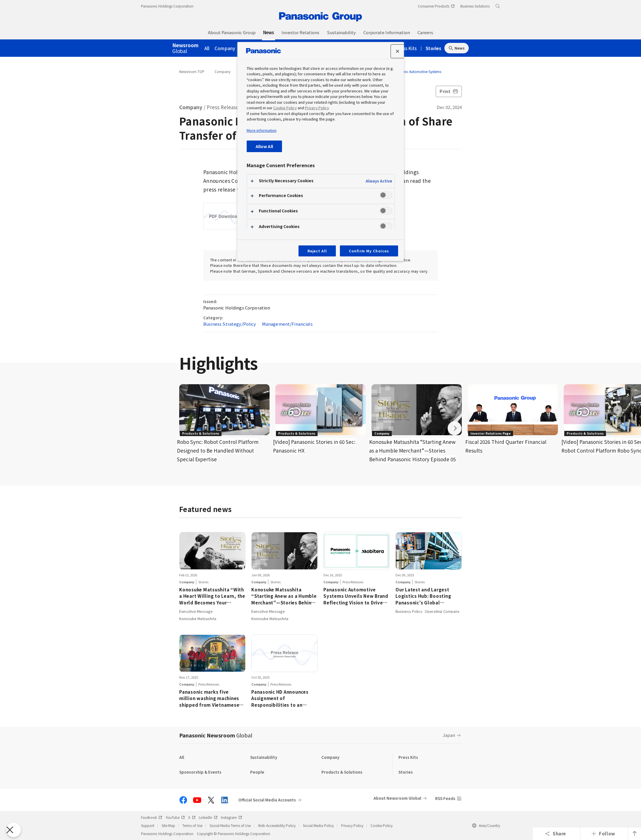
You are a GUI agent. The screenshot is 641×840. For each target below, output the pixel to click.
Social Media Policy (318, 825)
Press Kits (407, 48)
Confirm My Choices (369, 251)
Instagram (231, 817)
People (257, 772)
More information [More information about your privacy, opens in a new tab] (262, 130)
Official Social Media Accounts (267, 800)
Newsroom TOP (192, 71)
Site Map (168, 825)
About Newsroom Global (397, 798)
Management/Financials (287, 324)
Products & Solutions (342, 772)
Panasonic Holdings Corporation (167, 6)
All (207, 48)
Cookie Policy (382, 825)
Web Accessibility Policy (277, 825)
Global (185, 48)
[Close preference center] (398, 51)
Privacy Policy (352, 825)
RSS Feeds (445, 798)
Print (449, 91)
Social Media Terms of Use (230, 825)
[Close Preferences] (14, 830)
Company (225, 48)
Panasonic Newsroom (216, 735)
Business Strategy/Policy (230, 324)
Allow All (264, 146)
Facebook (152, 817)
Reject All (317, 251)
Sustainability (264, 757)
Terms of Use (192, 825)
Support (148, 825)
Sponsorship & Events (200, 772)
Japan (449, 735)
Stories (433, 48)
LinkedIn (208, 817)
